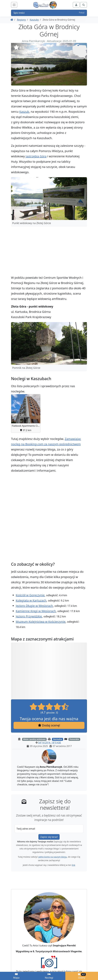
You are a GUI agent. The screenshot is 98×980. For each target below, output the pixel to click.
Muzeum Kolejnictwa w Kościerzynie (41, 622)
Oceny (82, 976)
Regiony (21, 20)
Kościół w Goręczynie (30, 595)
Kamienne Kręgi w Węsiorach (36, 611)
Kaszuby (34, 20)
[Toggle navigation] (14, 5)
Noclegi (49, 976)
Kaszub (24, 112)
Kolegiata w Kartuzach (31, 600)
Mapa (16, 976)
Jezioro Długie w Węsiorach (34, 606)
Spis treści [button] (49, 13)
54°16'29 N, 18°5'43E (50, 743)
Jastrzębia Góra (36, 156)
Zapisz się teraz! (49, 837)
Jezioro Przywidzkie (29, 616)
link (73, 865)
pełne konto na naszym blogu (53, 857)
